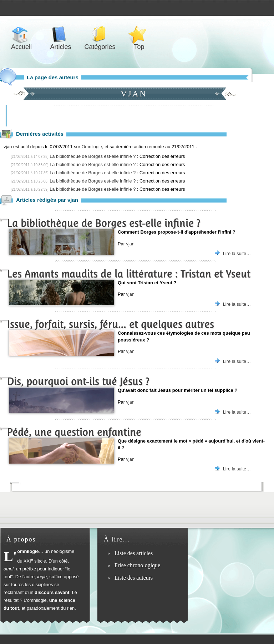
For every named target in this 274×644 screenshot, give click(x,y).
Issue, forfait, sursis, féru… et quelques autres (111, 324)
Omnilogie (92, 147)
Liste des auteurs (134, 578)
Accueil (21, 34)
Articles (61, 34)
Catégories (100, 34)
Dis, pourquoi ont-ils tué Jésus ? (78, 381)
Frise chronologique (137, 565)
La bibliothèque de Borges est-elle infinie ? (93, 156)
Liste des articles (134, 553)
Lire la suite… (237, 253)
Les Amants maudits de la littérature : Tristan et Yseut (129, 274)
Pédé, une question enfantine (74, 432)
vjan (130, 244)
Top (139, 34)
